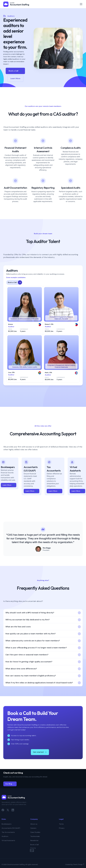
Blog (32, 850)
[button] (81, 4)
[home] (16, 4)
